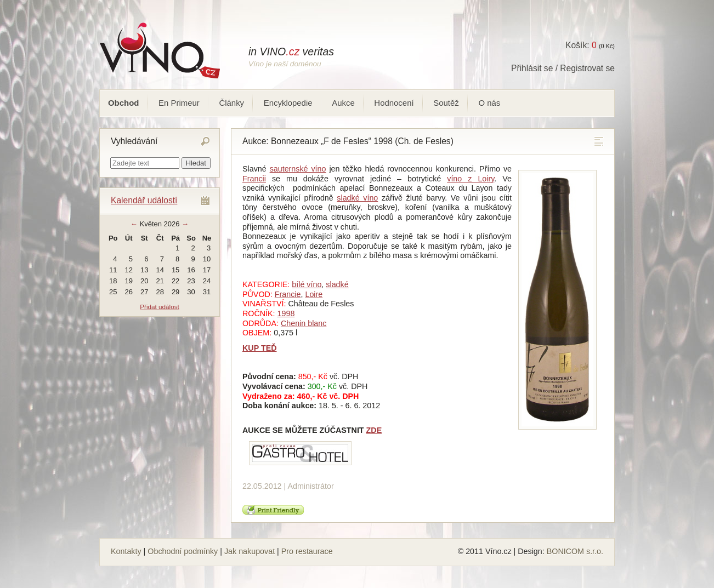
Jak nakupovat (250, 551)
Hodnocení (394, 103)
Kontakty (126, 551)
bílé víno (307, 284)
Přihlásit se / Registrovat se (563, 68)
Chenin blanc (304, 323)
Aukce (343, 103)
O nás (489, 103)
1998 (286, 313)
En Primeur (179, 103)
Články (231, 103)
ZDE (374, 430)
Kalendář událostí (144, 200)
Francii (254, 179)
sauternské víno (298, 169)
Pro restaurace (307, 551)
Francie (288, 294)
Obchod (123, 103)
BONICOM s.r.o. (575, 551)
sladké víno (357, 198)
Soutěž (446, 103)
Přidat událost (159, 307)
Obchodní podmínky (183, 551)
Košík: (581, 45)
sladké (337, 284)
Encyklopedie (288, 103)
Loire (314, 294)
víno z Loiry (471, 179)
